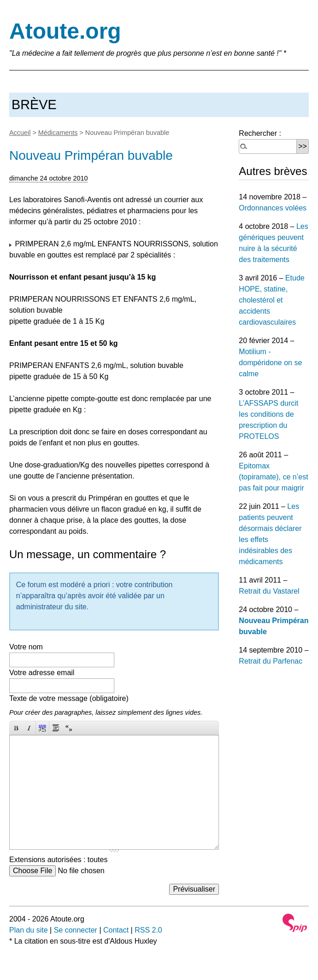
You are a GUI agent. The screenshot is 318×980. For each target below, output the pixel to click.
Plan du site (29, 930)
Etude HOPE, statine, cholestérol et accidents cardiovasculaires (271, 300)
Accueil (20, 133)
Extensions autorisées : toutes (58, 860)
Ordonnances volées (273, 208)
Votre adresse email (42, 673)
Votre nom (26, 647)
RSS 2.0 (148, 930)
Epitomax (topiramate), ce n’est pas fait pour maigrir (273, 477)
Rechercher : (260, 133)
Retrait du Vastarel (269, 591)
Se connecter (76, 930)
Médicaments (58, 133)
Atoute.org (65, 31)
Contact (116, 930)
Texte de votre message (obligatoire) (69, 698)
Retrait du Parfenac (271, 661)
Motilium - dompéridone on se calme (270, 363)
